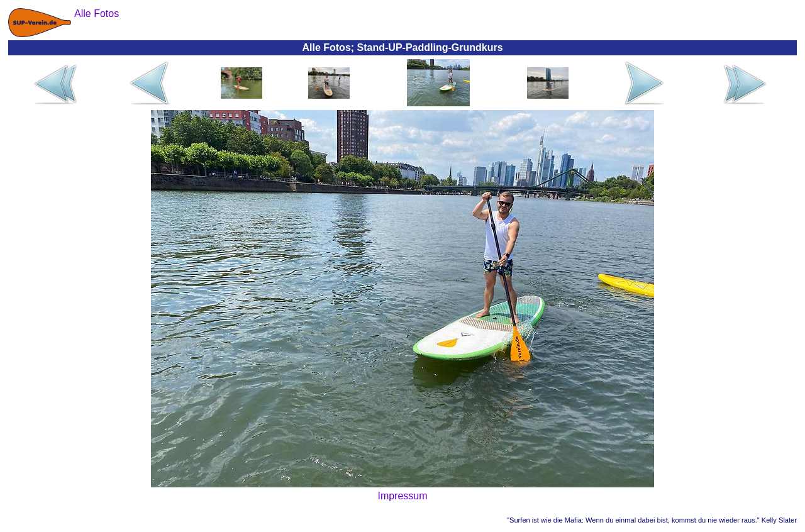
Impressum (402, 496)
